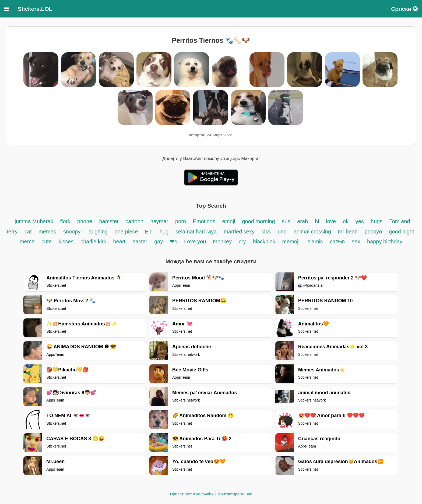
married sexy (239, 232)
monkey (222, 242)
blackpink (264, 242)
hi (317, 221)
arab (303, 221)
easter (140, 242)
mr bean (348, 232)
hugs (377, 221)
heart (119, 242)
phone (85, 221)
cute (47, 242)
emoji (229, 221)
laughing (98, 232)
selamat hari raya (196, 232)
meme (27, 242)
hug (164, 232)
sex (356, 242)
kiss (266, 232)
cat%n (337, 242)
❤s (173, 242)
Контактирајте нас (235, 494)
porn (181, 221)
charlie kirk (93, 242)
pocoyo (373, 232)
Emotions (204, 221)
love (331, 221)
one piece (126, 232)
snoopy (73, 232)
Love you (195, 242)
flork (65, 221)
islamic (315, 242)
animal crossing (312, 232)
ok (346, 221)
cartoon (135, 221)
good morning (259, 221)
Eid (149, 232)
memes (47, 232)
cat (28, 232)
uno (282, 232)
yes (360, 221)
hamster (110, 221)
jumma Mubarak (35, 221)
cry (242, 242)
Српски (404, 9)
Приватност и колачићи (192, 494)
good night (401, 232)
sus (286, 221)
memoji (291, 242)
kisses (66, 242)
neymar (159, 221)
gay (159, 242)
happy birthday (385, 242)
